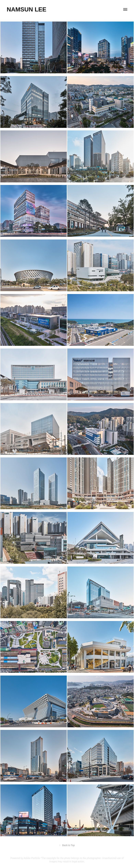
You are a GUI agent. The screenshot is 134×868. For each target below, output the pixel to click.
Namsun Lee (26, 9)
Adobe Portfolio (32, 858)
